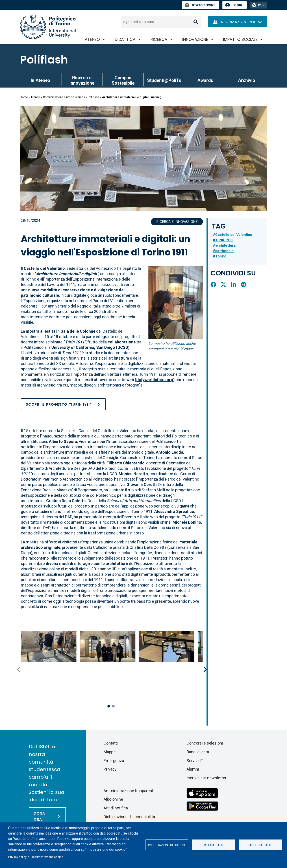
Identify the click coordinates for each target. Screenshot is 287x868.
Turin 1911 (224, 240)
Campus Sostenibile (123, 80)
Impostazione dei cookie (167, 845)
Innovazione (195, 39)
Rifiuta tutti (214, 845)
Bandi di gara (198, 752)
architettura (225, 245)
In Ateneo (40, 80)
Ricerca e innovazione (82, 80)
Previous (19, 669)
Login (237, 5)
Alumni (193, 769)
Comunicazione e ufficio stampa (64, 97)
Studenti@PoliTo (164, 80)
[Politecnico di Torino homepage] (48, 27)
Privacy (110, 769)
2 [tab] (113, 706)
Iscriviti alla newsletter (207, 778)
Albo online (113, 799)
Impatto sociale (240, 39)
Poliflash (44, 60)
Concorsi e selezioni (205, 743)
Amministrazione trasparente (130, 791)
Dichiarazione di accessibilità (129, 817)
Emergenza (114, 761)
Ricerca (159, 39)
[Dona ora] (47, 816)
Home (24, 97)
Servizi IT (195, 761)
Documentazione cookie (47, 857)
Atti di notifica (116, 808)
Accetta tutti (260, 845)
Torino (221, 256)
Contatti (111, 743)
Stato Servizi (200, 5)
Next (206, 669)
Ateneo (92, 39)
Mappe (110, 752)
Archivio (247, 80)
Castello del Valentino (234, 235)
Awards (205, 80)
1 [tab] (109, 706)
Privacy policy (17, 857)
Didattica (125, 39)
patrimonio (224, 251)
